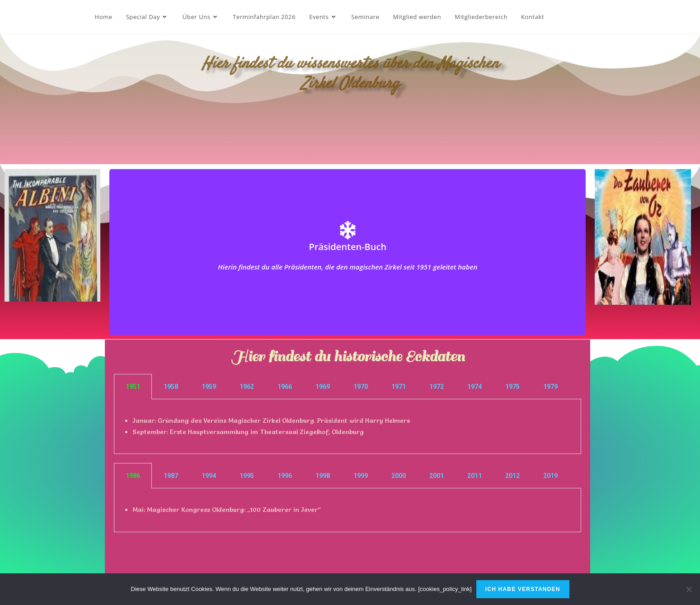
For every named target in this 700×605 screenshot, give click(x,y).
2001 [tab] (437, 476)
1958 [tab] (171, 387)
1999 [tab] (361, 476)
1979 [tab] (550, 387)
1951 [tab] (133, 387)
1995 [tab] (247, 476)
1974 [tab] (474, 387)
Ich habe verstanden (523, 589)
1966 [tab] (285, 387)
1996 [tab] (285, 476)
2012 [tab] (512, 476)
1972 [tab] (437, 387)
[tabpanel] (348, 427)
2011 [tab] (474, 476)
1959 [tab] (209, 387)
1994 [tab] (209, 476)
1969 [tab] (323, 387)
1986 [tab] (133, 476)
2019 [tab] (550, 476)
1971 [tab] (399, 387)
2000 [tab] (399, 476)
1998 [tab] (323, 476)
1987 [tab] (171, 476)
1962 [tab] (247, 387)
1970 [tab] (361, 387)
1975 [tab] (512, 387)
